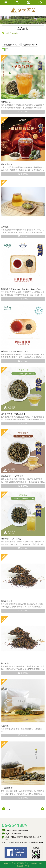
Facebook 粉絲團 (27, 848)
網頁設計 (20, 866)
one (3, 50)
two (7, 50)
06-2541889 (15, 825)
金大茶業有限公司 (23, 10)
